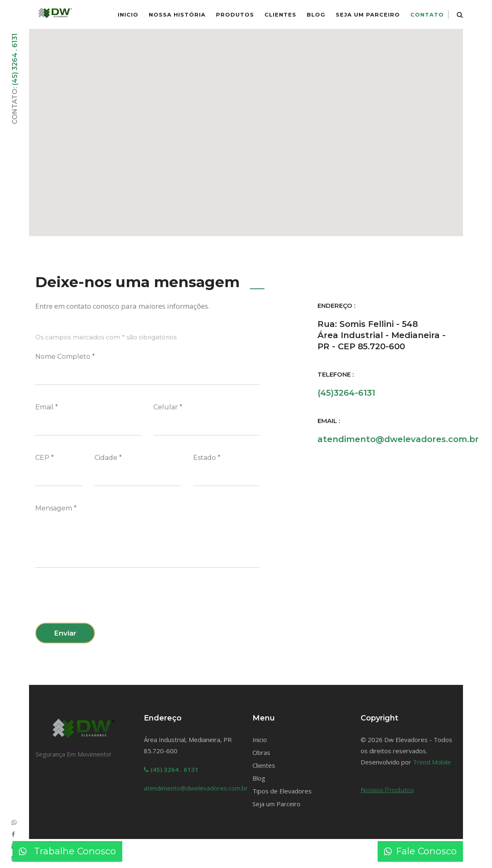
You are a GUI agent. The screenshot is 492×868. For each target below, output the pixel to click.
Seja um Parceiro (368, 15)
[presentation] (98, 600)
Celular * (168, 407)
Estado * (207, 458)
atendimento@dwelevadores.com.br (398, 439)
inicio (128, 15)
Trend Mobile (432, 762)
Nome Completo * (65, 357)
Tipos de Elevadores (282, 791)
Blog (316, 15)
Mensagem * (56, 508)
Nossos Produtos (387, 790)
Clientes (280, 15)
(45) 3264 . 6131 (15, 59)
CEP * (45, 458)
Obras (261, 752)
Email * (47, 407)
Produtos (235, 15)
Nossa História (177, 15)
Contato (427, 15)
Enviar (65, 633)
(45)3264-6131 (346, 393)
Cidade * (108, 458)
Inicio (260, 740)
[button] (246, 128)
